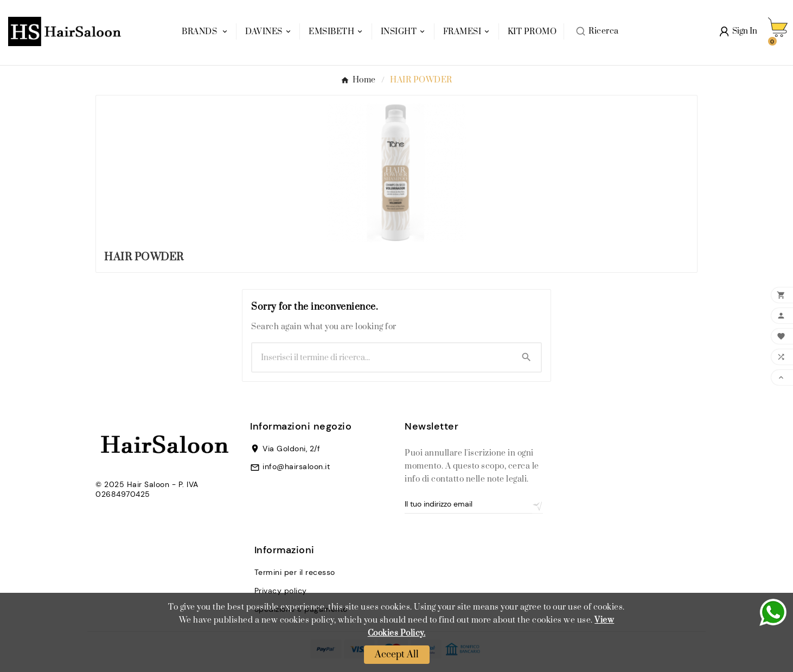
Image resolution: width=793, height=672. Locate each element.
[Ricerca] (382, 357)
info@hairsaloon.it (296, 466)
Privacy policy (281, 591)
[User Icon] (738, 31)
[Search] (526, 357)
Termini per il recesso (295, 572)
